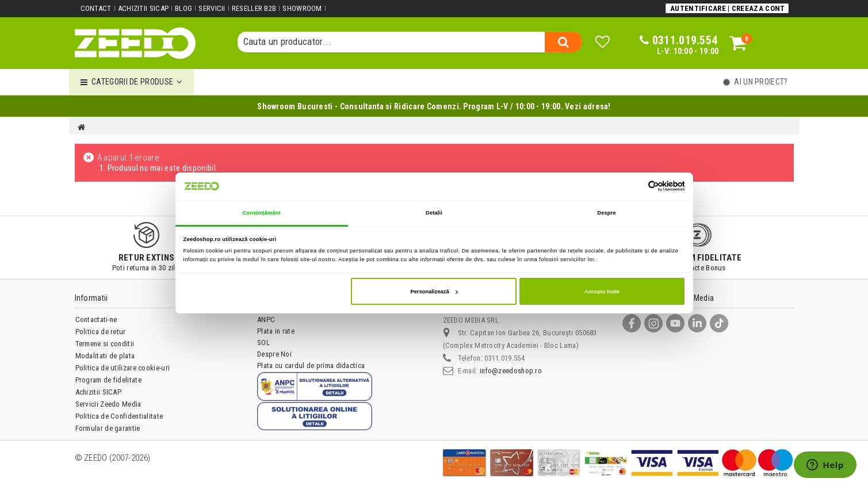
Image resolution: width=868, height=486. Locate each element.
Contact (96, 8)
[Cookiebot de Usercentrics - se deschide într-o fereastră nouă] (634, 186)
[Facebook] (632, 323)
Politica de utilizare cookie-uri (123, 368)
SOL (263, 343)
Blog (183, 8)
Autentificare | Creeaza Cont (727, 8)
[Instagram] (653, 323)
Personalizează (434, 292)
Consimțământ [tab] (261, 213)
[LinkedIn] (697, 323)
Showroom (302, 8)
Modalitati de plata (105, 356)
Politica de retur (101, 332)
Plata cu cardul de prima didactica (311, 366)
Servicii (212, 8)
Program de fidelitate (108, 380)
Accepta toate (602, 292)
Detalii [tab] (434, 213)
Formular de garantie (108, 428)
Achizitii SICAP (144, 8)
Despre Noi (274, 354)
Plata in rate (276, 331)
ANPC (266, 319)
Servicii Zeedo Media (108, 404)
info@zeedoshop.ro (511, 371)
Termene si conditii (105, 344)
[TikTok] (719, 323)
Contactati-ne (96, 319)
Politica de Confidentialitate (119, 416)
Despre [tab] (606, 213)
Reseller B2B (254, 8)
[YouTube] (675, 323)
